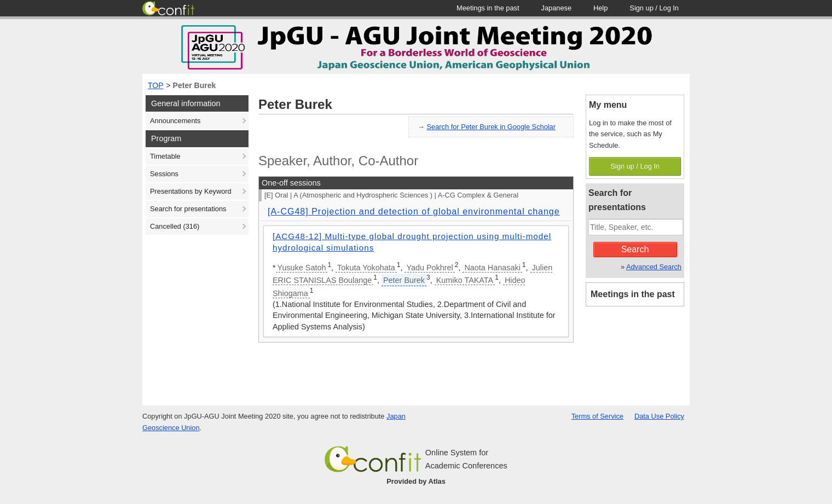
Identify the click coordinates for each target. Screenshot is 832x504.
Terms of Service (597, 416)
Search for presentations (188, 209)
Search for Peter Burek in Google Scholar (491, 127)
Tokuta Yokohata (366, 268)
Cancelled (175, 226)
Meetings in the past (633, 294)
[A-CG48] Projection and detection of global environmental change (414, 212)
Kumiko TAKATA (465, 280)
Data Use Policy (659, 416)
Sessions (164, 174)
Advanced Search (654, 267)
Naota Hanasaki (492, 268)
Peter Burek (195, 85)
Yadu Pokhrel (429, 268)
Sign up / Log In (635, 166)
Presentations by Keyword (191, 191)
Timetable (165, 156)
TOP (156, 85)
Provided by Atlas (416, 481)
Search (635, 249)
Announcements (175, 121)
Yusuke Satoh (302, 268)
